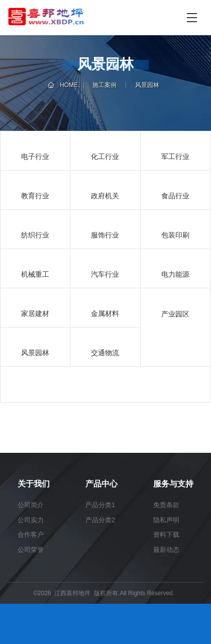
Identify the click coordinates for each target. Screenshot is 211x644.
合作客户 (31, 535)
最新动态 (166, 550)
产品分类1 (100, 505)
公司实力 (31, 520)
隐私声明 (166, 520)
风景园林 (147, 85)
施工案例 (104, 85)
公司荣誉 (31, 550)
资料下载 (166, 535)
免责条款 (166, 505)
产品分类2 (100, 520)
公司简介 (31, 505)
